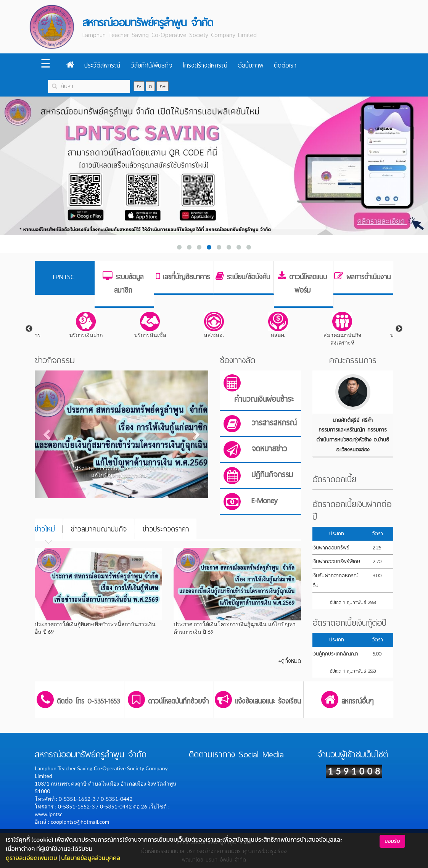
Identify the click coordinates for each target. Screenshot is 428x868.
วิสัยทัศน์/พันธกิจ (152, 65)
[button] (48, 434)
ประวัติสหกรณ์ (102, 65)
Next (399, 329)
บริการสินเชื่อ (150, 325)
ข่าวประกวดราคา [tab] (166, 529)
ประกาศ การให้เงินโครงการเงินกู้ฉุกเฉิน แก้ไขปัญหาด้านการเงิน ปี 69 (235, 628)
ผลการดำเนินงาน (368, 277)
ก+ (163, 86)
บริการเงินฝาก (86, 325)
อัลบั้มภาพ (251, 65)
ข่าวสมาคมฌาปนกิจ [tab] (99, 529)
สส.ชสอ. (214, 325)
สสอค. (278, 325)
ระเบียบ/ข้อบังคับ (249, 277)
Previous (29, 329)
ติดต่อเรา (285, 65)
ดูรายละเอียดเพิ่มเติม (31, 858)
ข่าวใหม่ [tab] (45, 529)
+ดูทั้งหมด (290, 661)
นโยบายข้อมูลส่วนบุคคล (91, 858)
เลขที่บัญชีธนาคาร (186, 277)
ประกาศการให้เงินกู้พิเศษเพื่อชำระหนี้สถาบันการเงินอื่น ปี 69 (95, 628)
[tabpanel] (214, 325)
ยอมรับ (392, 841)
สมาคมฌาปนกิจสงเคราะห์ (342, 329)
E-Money (265, 501)
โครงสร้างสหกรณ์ (205, 65)
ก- (139, 86)
